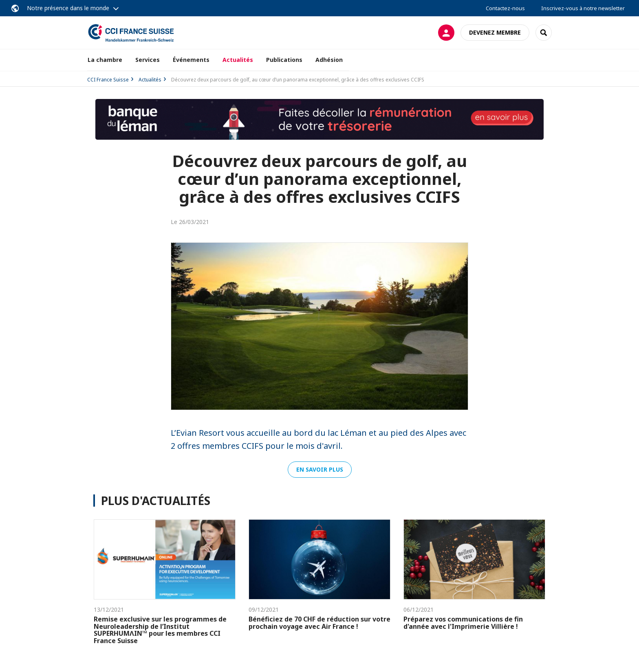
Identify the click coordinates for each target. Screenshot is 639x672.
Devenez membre (495, 32)
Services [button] (148, 60)
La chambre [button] (105, 60)
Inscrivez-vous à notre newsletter (583, 8)
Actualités (238, 60)
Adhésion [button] (329, 60)
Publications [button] (284, 60)
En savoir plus (320, 469)
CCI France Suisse (108, 80)
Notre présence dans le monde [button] (68, 8)
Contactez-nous (505, 8)
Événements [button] (191, 60)
